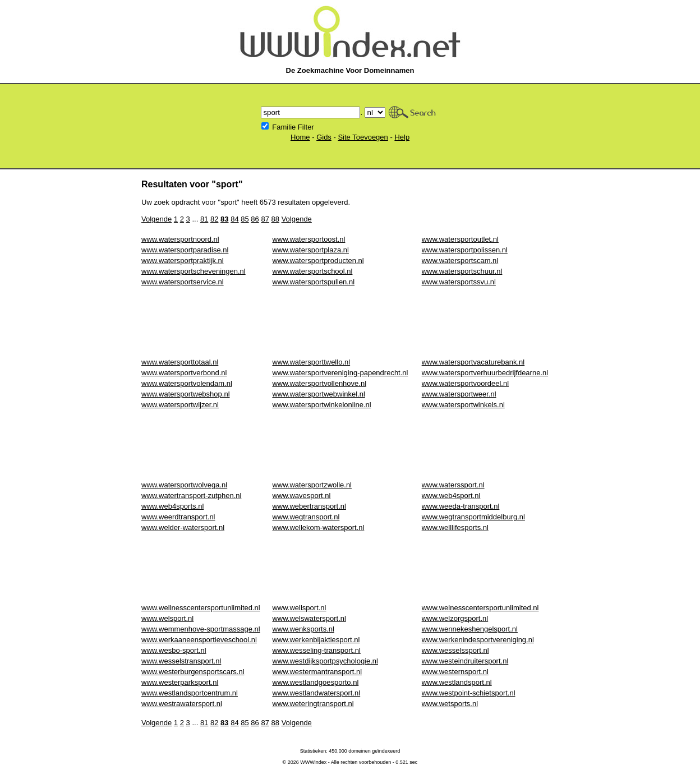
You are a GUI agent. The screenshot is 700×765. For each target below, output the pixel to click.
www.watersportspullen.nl (313, 282)
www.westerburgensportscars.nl (193, 672)
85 (245, 219)
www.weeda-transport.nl (461, 506)
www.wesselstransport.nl (181, 661)
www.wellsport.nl (299, 608)
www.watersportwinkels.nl (463, 405)
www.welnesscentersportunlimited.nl (480, 608)
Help (402, 137)
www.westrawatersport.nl (182, 704)
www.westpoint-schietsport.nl (469, 693)
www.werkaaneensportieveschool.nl (199, 640)
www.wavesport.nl (301, 496)
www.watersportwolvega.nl (184, 485)
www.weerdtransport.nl (178, 517)
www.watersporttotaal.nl (180, 362)
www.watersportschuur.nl (462, 271)
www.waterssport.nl (453, 485)
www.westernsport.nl (455, 672)
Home (300, 137)
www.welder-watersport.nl (183, 527)
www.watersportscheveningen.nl (194, 271)
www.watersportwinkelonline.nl (321, 405)
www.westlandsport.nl (457, 682)
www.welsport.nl (167, 618)
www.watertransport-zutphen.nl (191, 496)
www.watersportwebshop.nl (186, 394)
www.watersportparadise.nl (185, 250)
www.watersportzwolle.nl (312, 485)
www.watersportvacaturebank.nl (473, 362)
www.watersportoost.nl (308, 239)
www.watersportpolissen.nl (465, 250)
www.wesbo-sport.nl (174, 650)
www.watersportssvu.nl (459, 282)
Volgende (156, 219)
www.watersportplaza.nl (310, 250)
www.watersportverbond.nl (184, 373)
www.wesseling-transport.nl (316, 650)
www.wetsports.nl (450, 704)
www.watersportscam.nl (460, 261)
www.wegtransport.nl (306, 517)
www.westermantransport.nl (317, 672)
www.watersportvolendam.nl (187, 383)
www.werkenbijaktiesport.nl (316, 640)
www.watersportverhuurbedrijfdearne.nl (485, 373)
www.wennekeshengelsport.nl (470, 629)
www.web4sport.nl (451, 496)
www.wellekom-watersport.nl (318, 527)
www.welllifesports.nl (455, 527)
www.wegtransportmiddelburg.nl (473, 517)
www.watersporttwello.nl (311, 362)
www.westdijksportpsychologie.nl (325, 661)
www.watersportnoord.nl (180, 239)
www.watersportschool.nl (312, 271)
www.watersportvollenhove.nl (319, 383)
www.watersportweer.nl (459, 394)
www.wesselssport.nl (455, 650)
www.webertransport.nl (309, 506)
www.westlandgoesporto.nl (315, 682)
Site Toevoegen (363, 137)
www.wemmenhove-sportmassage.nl (201, 629)
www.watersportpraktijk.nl (183, 261)
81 (204, 219)
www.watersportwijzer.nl (180, 405)
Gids (324, 137)
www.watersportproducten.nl (318, 261)
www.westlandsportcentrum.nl (190, 693)
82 (214, 219)
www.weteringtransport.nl (313, 704)
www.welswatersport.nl (309, 618)
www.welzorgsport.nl (455, 618)
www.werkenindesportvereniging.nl (478, 640)
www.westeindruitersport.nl (465, 661)
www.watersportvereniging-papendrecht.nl (340, 373)
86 (255, 219)
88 (275, 219)
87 (265, 219)
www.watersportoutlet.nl (460, 239)
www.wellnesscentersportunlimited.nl (201, 608)
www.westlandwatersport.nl (316, 693)
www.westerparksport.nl (180, 682)
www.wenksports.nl (303, 629)
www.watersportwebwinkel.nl (318, 394)
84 (234, 219)
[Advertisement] (346, 322)
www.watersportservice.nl (183, 282)
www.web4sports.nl (172, 506)
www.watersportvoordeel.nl (465, 383)
